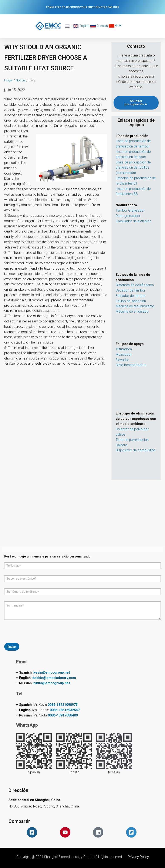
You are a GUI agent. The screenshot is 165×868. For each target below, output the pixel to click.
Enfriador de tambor (131, 296)
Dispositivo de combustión (136, 450)
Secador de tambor (130, 290)
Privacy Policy (138, 857)
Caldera (121, 445)
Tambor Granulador (130, 210)
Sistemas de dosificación (135, 285)
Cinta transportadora (131, 365)
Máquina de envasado (132, 311)
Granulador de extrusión (133, 221)
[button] (67, 26)
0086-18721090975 (63, 705)
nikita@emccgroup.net (52, 683)
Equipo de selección (131, 301)
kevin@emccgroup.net (52, 672)
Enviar (12, 647)
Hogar (9, 80)
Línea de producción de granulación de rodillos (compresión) (133, 168)
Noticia (21, 80)
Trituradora (124, 349)
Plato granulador (128, 216)
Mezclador (124, 355)
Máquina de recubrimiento (135, 306)
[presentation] (37, 641)
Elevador (122, 360)
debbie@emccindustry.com (54, 678)
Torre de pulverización (132, 440)
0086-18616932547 (65, 710)
